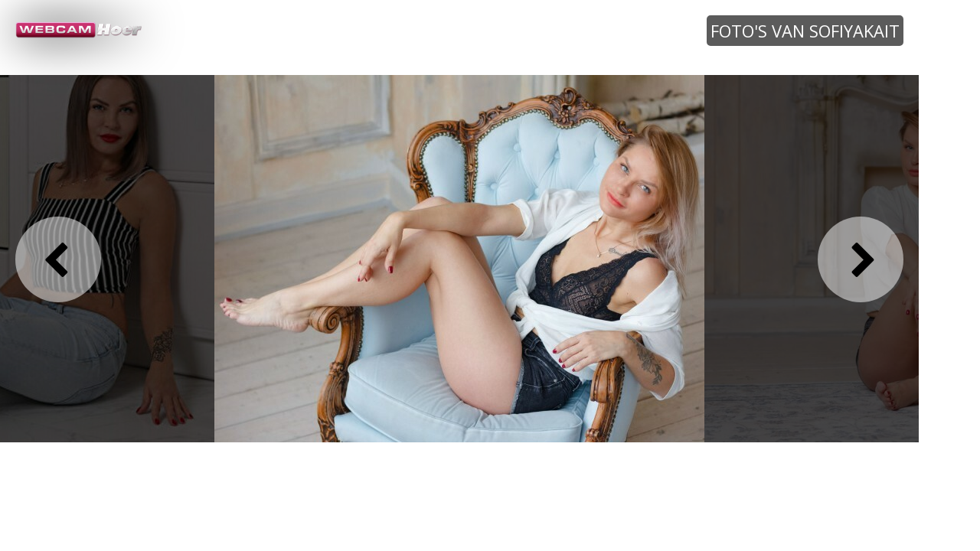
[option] (459, 258)
